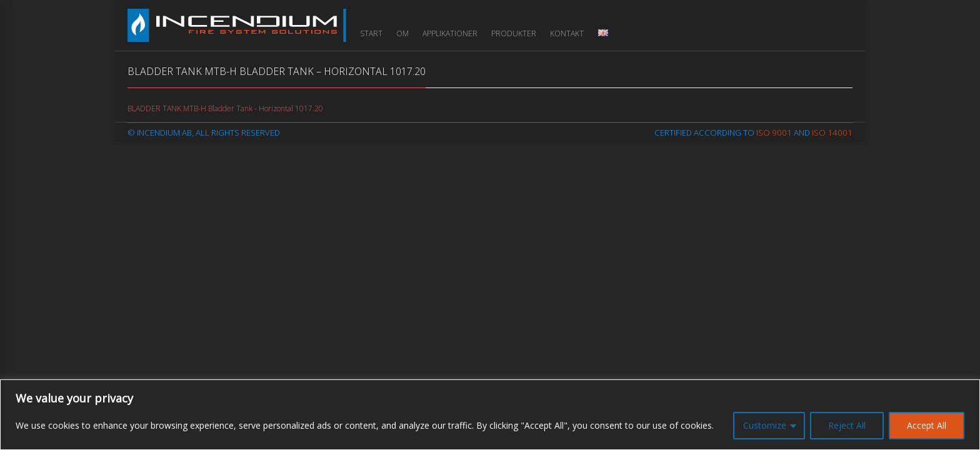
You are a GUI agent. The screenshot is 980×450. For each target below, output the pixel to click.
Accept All (927, 425)
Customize (765, 425)
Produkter (514, 33)
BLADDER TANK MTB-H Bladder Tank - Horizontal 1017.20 (225, 108)
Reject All (847, 425)
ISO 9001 (774, 132)
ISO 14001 (832, 132)
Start (371, 33)
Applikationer (450, 33)
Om (402, 33)
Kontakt (567, 33)
